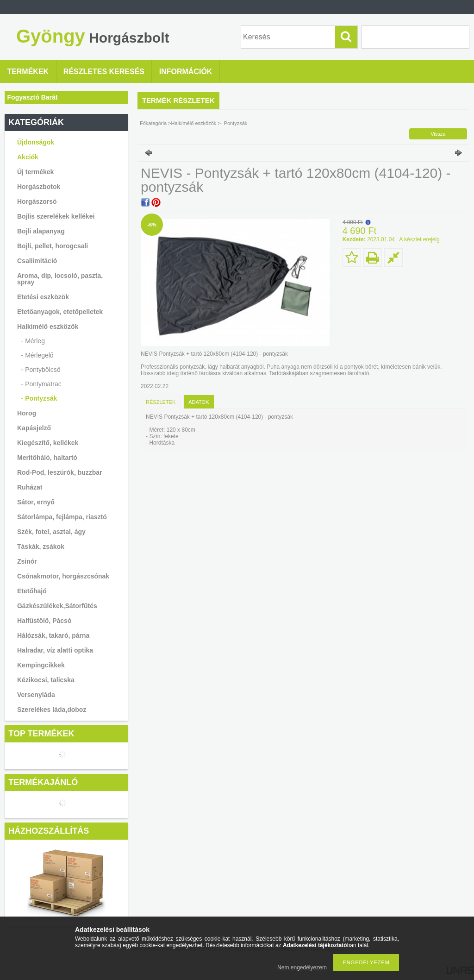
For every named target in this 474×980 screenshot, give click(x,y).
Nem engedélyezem (302, 967)
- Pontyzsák (39, 398)
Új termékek (35, 172)
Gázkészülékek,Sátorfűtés (57, 606)
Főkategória (153, 123)
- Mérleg (33, 341)
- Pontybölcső (41, 370)
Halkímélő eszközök (194, 123)
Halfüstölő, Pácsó (44, 621)
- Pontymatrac (41, 384)
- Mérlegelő (37, 355)
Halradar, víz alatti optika (55, 650)
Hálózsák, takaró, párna (53, 635)
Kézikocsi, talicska (46, 680)
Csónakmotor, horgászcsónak (63, 576)
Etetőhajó (32, 591)
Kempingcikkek (41, 665)
